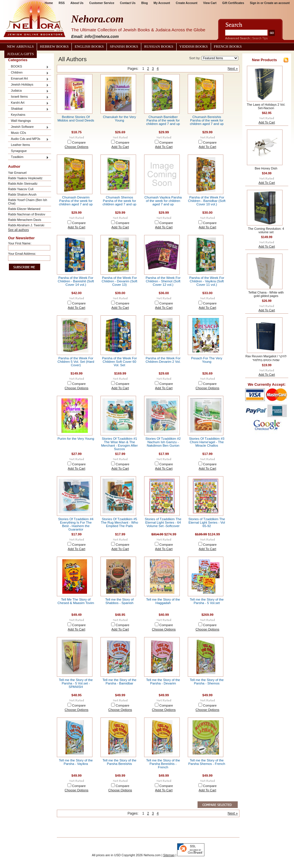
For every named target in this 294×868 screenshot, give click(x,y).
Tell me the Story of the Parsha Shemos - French (207, 762)
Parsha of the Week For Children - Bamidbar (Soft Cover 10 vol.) (207, 201)
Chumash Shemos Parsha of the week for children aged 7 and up (119, 201)
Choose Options (77, 147)
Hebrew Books (54, 47)
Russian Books (159, 47)
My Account (162, 3)
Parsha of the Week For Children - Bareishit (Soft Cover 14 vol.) (76, 281)
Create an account (277, 3)
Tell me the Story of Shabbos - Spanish (120, 601)
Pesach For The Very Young (207, 360)
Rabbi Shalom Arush (22, 194)
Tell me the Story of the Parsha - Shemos (207, 682)
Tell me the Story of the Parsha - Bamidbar (119, 682)
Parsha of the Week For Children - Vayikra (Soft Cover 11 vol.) (207, 281)
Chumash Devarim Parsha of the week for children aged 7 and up (76, 201)
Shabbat (28, 109)
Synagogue (19, 151)
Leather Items (21, 145)
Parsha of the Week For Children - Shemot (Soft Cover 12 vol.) (163, 281)
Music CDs (19, 133)
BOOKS (28, 67)
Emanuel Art (28, 79)
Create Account (186, 3)
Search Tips (260, 38)
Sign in (255, 3)
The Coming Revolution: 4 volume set (266, 230)
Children (28, 73)
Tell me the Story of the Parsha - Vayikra (76, 762)
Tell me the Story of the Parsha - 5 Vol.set (207, 601)
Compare (79, 142)
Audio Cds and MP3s (28, 139)
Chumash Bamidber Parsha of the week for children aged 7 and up (163, 120)
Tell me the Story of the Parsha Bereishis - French (163, 764)
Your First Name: (20, 243)
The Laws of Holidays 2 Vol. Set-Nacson (266, 106)
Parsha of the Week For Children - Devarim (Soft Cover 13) (119, 281)
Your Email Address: (22, 254)
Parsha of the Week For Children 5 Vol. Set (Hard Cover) (76, 362)
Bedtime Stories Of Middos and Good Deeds (76, 119)
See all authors (19, 230)
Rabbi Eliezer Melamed (24, 209)
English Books (89, 47)
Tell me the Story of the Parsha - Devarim (163, 682)
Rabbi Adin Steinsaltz (23, 184)
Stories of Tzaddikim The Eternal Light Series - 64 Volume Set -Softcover (163, 522)
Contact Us (128, 3)
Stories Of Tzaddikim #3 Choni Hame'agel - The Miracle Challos (207, 442)
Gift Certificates (233, 3)
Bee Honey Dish (266, 168)
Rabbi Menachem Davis (25, 220)
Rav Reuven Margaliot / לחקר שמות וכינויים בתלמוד (266, 358)
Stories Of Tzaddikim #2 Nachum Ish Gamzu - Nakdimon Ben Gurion (163, 442)
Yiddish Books (194, 47)
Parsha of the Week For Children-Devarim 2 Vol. (163, 360)
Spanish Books (124, 47)
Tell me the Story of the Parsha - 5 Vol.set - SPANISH (76, 683)
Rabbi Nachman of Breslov (27, 214)
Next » (233, 69)
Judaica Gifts (21, 54)
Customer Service (102, 3)
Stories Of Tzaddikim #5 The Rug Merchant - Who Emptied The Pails (119, 522)
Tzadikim (28, 157)
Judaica (28, 91)
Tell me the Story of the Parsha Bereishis (119, 762)
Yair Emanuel (17, 173)
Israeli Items (28, 97)
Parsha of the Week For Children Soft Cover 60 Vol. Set (119, 362)
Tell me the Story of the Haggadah (163, 601)
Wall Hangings (21, 121)
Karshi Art (28, 103)
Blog (145, 3)
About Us (77, 3)
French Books (228, 47)
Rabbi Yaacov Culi (21, 189)
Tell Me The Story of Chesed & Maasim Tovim (76, 601)
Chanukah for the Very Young (120, 119)
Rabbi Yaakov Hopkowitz (25, 178)
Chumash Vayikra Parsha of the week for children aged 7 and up (163, 201)
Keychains (18, 115)
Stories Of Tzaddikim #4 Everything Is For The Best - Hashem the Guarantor (76, 524)
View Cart (210, 3)
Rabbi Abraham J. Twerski (26, 225)
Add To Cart (120, 147)
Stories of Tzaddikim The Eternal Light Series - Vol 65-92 (207, 522)
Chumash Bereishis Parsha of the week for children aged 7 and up (207, 120)
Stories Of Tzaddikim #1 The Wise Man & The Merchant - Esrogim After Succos (119, 444)
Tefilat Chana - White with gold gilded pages (266, 294)
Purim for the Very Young (76, 439)
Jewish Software (28, 127)
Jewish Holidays (28, 85)
